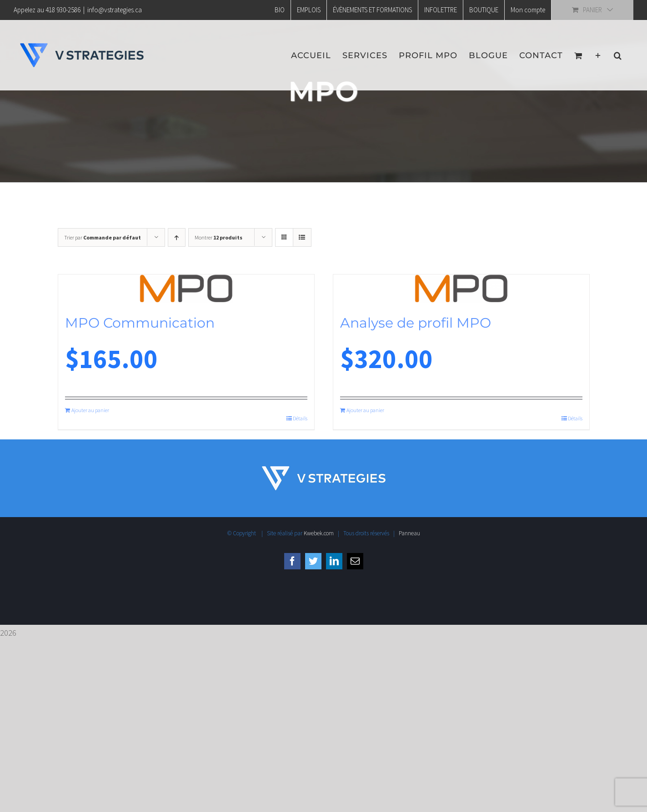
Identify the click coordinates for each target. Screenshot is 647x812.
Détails (300, 418)
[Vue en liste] (302, 237)
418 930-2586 (63, 10)
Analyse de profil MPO (416, 323)
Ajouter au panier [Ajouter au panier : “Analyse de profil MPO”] (365, 410)
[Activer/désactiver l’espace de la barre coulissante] (598, 55)
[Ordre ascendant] (177, 237)
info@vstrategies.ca (115, 10)
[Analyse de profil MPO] (461, 289)
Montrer (218, 237)
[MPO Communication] (186, 289)
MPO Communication (140, 323)
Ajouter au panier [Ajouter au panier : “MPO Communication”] (90, 410)
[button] (618, 55)
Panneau (409, 533)
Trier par (103, 237)
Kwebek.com (319, 533)
